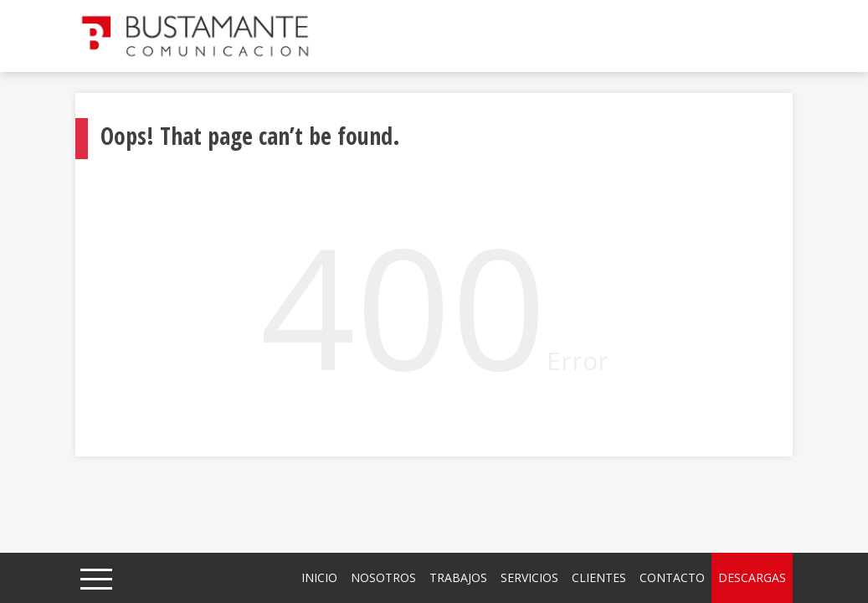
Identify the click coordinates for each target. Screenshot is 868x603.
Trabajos (458, 577)
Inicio (319, 577)
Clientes (599, 577)
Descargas (752, 577)
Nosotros (383, 577)
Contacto (672, 577)
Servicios (529, 577)
